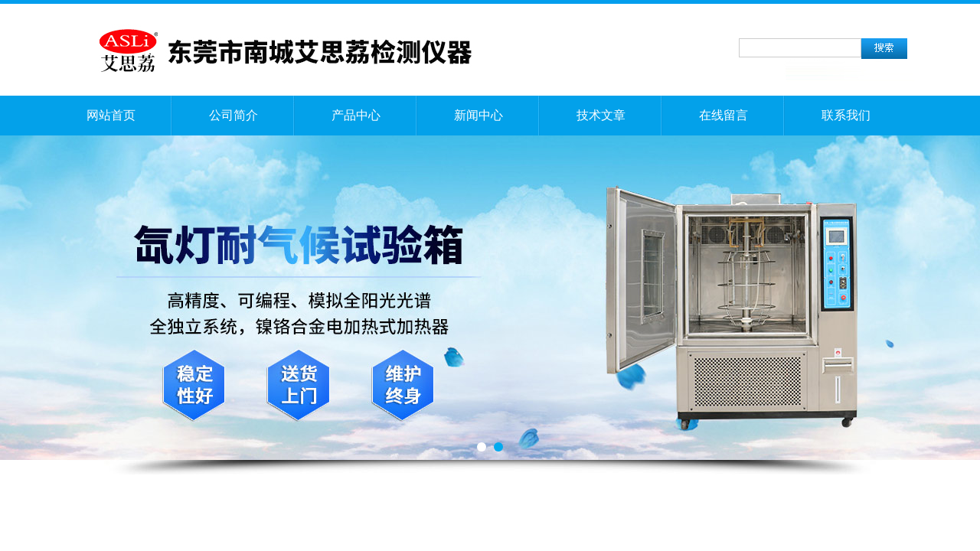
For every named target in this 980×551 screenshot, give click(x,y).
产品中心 (356, 115)
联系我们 (846, 115)
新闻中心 (479, 115)
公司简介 (234, 115)
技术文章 (601, 115)
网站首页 (111, 115)
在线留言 (724, 115)
